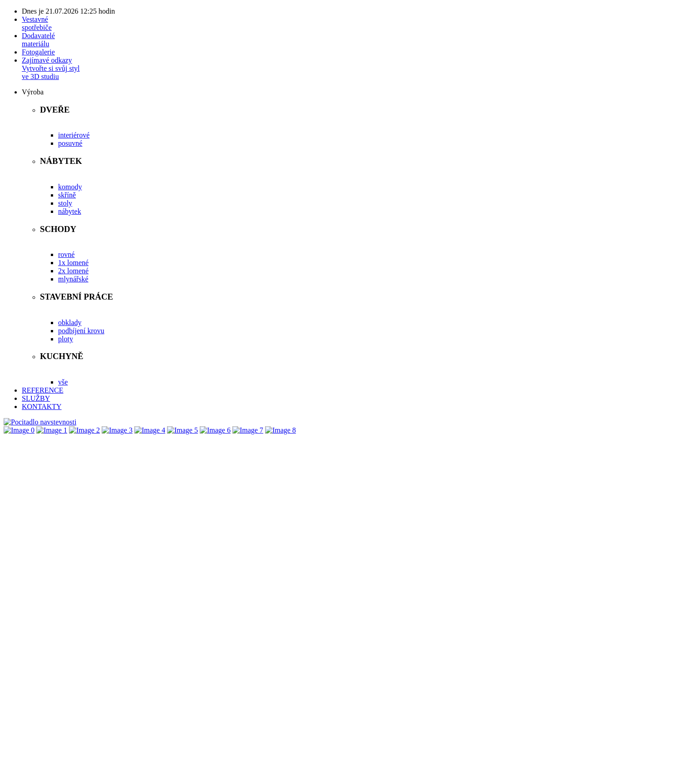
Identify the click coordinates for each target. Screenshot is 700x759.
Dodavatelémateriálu (38, 40)
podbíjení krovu (81, 331)
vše (63, 382)
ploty (66, 339)
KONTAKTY (42, 407)
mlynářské (73, 279)
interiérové (74, 135)
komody (70, 187)
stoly (65, 203)
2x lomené (73, 271)
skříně (67, 195)
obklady (70, 323)
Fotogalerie (38, 52)
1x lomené (73, 263)
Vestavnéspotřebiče (37, 23)
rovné (66, 254)
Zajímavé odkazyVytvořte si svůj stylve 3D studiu (51, 68)
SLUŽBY (36, 398)
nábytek (70, 211)
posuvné (70, 143)
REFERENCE (43, 390)
